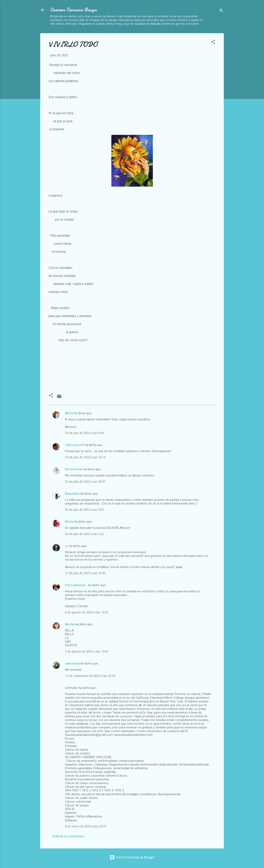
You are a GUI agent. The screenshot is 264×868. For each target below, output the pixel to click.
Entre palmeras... (76, 585)
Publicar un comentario (68, 836)
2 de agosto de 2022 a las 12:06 (87, 612)
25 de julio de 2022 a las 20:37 (85, 482)
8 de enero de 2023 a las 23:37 (86, 826)
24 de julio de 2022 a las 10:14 (85, 457)
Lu (67, 546)
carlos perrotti (75, 445)
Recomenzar (74, 469)
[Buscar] (221, 11)
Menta (69, 522)
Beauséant (72, 494)
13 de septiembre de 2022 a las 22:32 (90, 676)
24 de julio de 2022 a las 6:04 (84, 433)
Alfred (69, 413)
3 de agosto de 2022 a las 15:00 (87, 652)
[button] (213, 43)
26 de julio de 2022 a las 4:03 (84, 510)
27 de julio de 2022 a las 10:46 (85, 573)
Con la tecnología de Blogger (132, 857)
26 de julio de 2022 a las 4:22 (84, 534)
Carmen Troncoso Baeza (73, 10)
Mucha (70, 624)
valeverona (72, 663)
